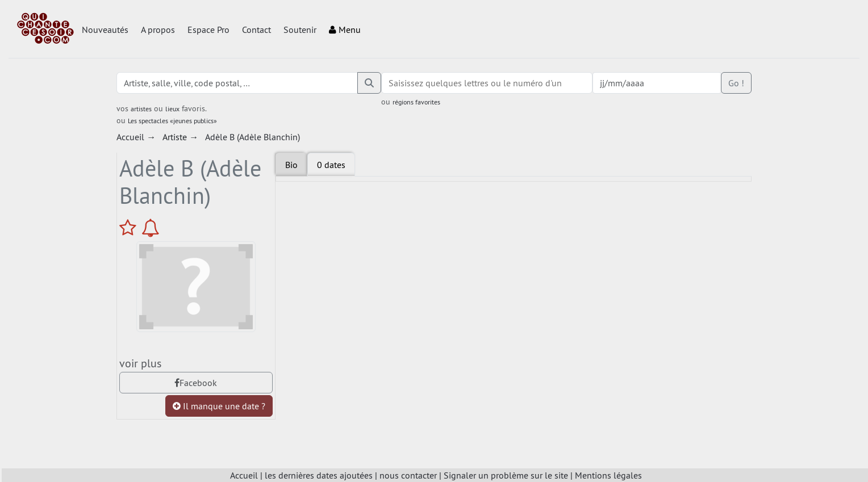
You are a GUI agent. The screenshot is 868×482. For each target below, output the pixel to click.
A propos (158, 30)
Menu (345, 30)
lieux (172, 109)
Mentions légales (608, 475)
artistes (141, 109)
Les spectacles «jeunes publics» (172, 121)
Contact (256, 30)
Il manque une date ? (219, 406)
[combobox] (487, 83)
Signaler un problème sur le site (506, 475)
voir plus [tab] (140, 363)
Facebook (196, 383)
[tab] (331, 165)
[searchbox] (487, 83)
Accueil (244, 475)
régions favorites (416, 102)
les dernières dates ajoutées (319, 475)
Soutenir (300, 30)
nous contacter (408, 475)
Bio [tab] (291, 165)
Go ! (736, 83)
